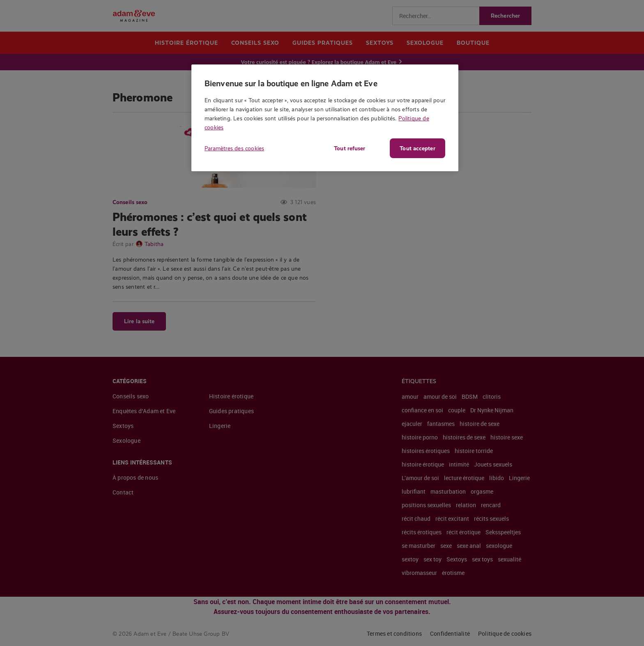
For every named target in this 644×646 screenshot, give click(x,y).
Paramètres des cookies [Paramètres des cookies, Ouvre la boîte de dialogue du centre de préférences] (234, 148)
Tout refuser (349, 148)
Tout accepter (417, 148)
